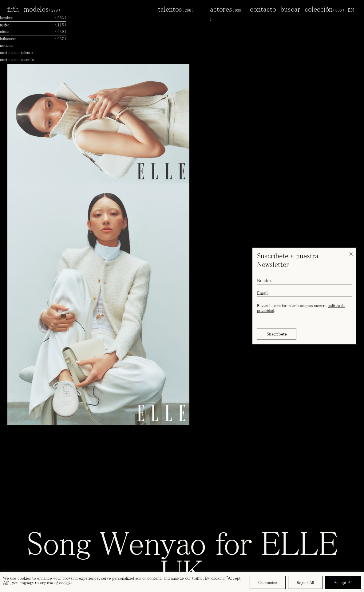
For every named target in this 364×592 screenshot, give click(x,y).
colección (324, 9)
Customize (268, 582)
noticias (6, 45)
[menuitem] (351, 10)
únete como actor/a (17, 60)
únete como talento (16, 52)
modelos (42, 9)
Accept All (343, 582)
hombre (33, 18)
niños (33, 32)
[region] (182, 582)
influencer (33, 39)
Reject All (305, 582)
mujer (33, 25)
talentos (176, 9)
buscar (290, 9)
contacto (263, 9)
